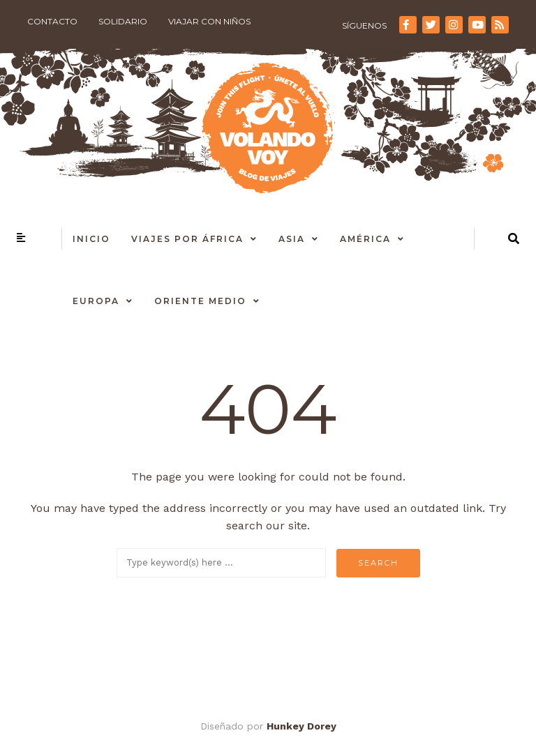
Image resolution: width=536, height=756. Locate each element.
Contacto (52, 21)
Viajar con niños (209, 21)
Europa (96, 301)
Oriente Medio (200, 301)
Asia (292, 239)
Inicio (91, 239)
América (365, 239)
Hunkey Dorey (301, 726)
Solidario (123, 21)
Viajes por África (187, 239)
